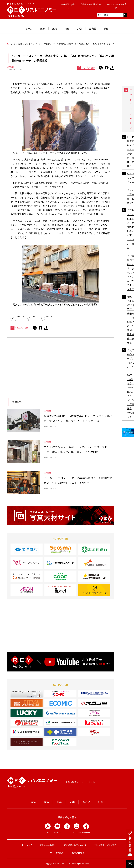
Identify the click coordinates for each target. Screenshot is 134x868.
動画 (106, 29)
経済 (42, 29)
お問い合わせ (78, 853)
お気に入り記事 (86, 68)
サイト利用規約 (57, 853)
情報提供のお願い (48, 845)
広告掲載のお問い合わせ (75, 845)
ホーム (29, 29)
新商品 (93, 29)
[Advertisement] (37, 371)
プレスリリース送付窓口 (105, 845)
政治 (55, 29)
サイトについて (25, 845)
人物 (79, 29)
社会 (67, 29)
